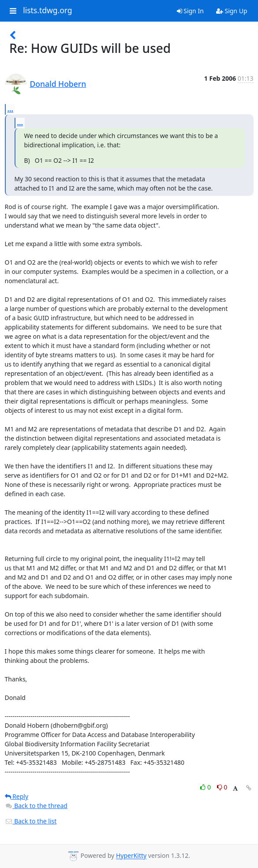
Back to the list (31, 821)
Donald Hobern (58, 84)
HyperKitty (131, 856)
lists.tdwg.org (48, 11)
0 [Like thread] (206, 787)
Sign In (190, 11)
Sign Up (232, 11)
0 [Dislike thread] (222, 787)
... (11, 109)
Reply (17, 796)
